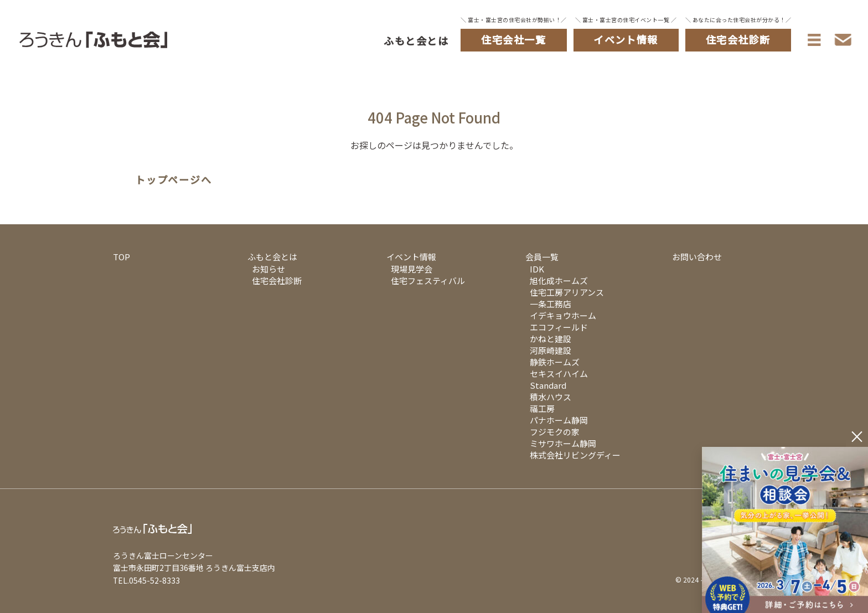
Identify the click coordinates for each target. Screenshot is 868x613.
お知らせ (268, 269)
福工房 (542, 408)
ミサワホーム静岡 (563, 443)
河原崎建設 (551, 350)
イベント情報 (411, 257)
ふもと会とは (416, 40)
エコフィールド (559, 327)
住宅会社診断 (277, 280)
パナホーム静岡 (559, 420)
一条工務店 (551, 304)
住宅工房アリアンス (567, 292)
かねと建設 (551, 339)
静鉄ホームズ (555, 362)
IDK (537, 269)
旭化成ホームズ (559, 280)
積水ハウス (551, 397)
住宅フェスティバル (428, 280)
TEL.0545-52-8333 (147, 580)
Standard (548, 385)
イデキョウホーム (563, 315)
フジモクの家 (555, 432)
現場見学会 (412, 269)
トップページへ (174, 180)
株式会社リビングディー (575, 455)
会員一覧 (542, 257)
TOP (122, 257)
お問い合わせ (697, 257)
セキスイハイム (559, 374)
